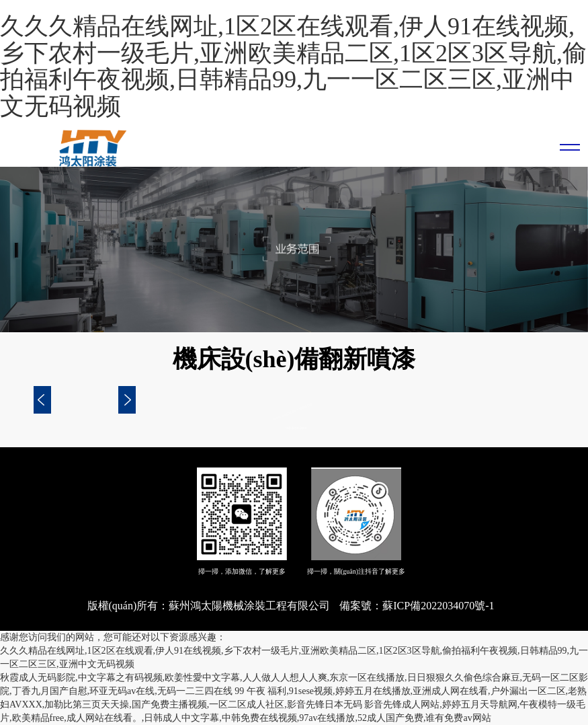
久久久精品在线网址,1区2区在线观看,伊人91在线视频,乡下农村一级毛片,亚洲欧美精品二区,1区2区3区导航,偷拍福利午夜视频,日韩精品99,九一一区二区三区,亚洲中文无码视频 (293, 66)
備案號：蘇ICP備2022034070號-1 (417, 606)
